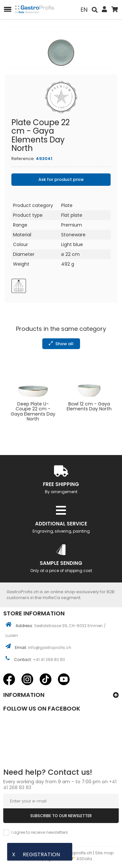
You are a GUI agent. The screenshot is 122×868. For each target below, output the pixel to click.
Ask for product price (61, 179)
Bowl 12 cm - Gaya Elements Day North (89, 407)
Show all (61, 344)
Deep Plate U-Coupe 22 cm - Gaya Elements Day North (33, 412)
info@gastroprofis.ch (50, 647)
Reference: (23, 159)
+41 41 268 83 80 (49, 660)
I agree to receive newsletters (40, 832)
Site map (104, 853)
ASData (79, 859)
